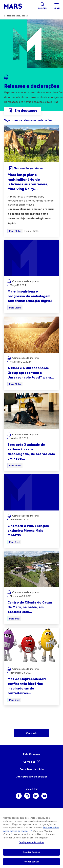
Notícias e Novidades (17, 16)
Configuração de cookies (32, 777)
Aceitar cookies (32, 862)
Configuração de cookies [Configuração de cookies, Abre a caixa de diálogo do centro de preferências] (32, 843)
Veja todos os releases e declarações (28, 120)
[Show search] (43, 6)
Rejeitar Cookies (31, 852)
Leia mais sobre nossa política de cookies (31, 829)
